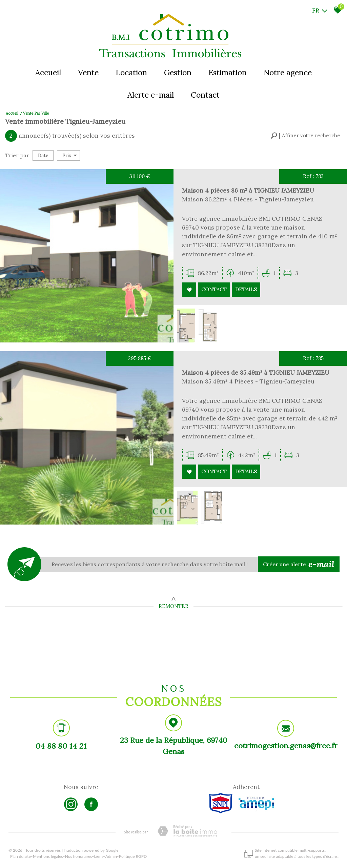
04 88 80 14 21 (61, 746)
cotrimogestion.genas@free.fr (286, 748)
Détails (244, 291)
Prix (70, 155)
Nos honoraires (79, 856)
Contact (205, 95)
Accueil (48, 72)
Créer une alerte (299, 565)
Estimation (228, 72)
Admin (111, 856)
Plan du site (21, 856)
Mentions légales (48, 856)
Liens (99, 856)
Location (131, 72)
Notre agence (288, 72)
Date (43, 155)
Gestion (178, 72)
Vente (88, 72)
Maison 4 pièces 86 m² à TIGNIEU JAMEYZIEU (245, 197)
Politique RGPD (133, 856)
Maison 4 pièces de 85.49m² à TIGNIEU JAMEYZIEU (249, 387)
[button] (305, 136)
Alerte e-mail (151, 95)
